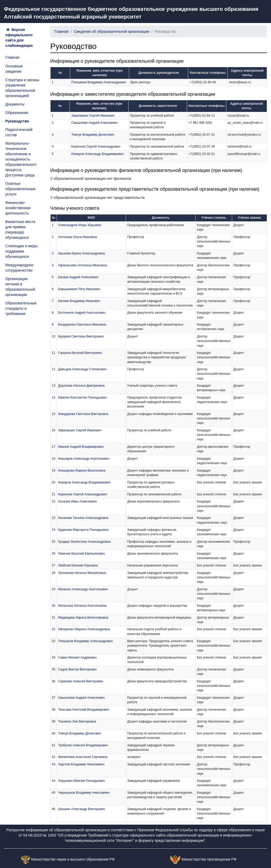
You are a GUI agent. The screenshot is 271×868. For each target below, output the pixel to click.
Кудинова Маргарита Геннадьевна (83, 530)
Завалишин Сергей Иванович (93, 116)
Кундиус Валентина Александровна (84, 542)
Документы (15, 104)
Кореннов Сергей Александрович (96, 147)
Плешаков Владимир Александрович (99, 82)
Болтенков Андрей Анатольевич (82, 313)
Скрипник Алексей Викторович (80, 681)
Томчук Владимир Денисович (93, 135)
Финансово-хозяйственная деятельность (18, 208)
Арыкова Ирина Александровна (81, 253)
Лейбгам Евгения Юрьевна (78, 565)
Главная (12, 57)
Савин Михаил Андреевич (77, 657)
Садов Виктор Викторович (77, 669)
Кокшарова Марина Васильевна (82, 470)
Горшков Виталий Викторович (80, 353)
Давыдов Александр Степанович (82, 369)
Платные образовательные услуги (21, 189)
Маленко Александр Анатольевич (83, 589)
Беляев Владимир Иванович (79, 301)
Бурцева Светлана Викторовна (81, 336)
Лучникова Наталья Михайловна (82, 573)
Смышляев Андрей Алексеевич (94, 123)
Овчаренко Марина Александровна (84, 629)
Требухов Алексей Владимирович (83, 745)
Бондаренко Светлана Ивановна (82, 325)
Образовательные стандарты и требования (21, 308)
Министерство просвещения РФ (209, 860)
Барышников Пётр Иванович (79, 289)
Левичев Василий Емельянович (81, 554)
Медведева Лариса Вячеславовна (83, 618)
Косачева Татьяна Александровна (83, 518)
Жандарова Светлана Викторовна (83, 414)
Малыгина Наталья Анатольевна (82, 606)
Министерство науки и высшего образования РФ (73, 860)
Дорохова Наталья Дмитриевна (81, 386)
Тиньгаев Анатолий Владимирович (83, 710)
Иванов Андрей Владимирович (81, 447)
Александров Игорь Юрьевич (80, 225)
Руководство (17, 121)
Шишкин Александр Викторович (81, 809)
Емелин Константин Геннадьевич (82, 398)
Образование (17, 113)
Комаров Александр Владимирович (97, 154)
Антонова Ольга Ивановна (77, 237)
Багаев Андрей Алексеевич (78, 277)
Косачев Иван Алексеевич (77, 501)
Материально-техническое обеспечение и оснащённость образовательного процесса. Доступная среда (21, 159)
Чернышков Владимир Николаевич (84, 793)
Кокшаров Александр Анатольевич (84, 459)
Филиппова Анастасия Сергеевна (83, 757)
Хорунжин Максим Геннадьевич (81, 781)
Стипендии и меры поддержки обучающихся (21, 251)
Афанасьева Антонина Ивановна (82, 265)
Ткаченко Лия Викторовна (77, 721)
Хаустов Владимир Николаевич (81, 764)
